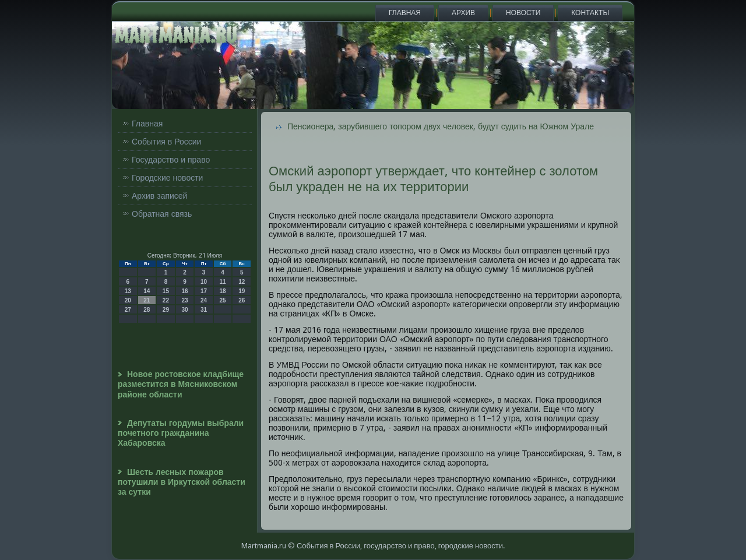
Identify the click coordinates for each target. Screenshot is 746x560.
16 (184, 291)
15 (166, 291)
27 (128, 310)
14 (147, 291)
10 (204, 282)
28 (147, 310)
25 (223, 300)
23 (184, 300)
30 (184, 310)
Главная (405, 13)
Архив (463, 13)
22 (166, 300)
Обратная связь (162, 214)
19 (242, 291)
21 (147, 300)
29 (166, 310)
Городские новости (167, 178)
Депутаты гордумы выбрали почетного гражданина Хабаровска (181, 433)
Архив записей (159, 196)
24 (204, 300)
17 (204, 291)
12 (242, 282)
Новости (523, 13)
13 (128, 291)
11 (223, 282)
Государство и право (171, 160)
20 (128, 300)
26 (242, 300)
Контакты (590, 13)
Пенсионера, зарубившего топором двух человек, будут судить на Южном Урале (441, 126)
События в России (166, 142)
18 (223, 291)
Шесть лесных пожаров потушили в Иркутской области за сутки (182, 482)
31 (204, 310)
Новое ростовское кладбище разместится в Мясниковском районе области (181, 384)
